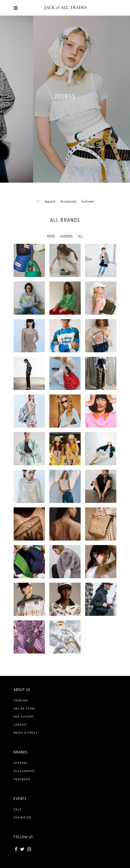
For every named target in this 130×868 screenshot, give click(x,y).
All (38, 201)
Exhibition (22, 817)
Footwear (88, 201)
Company (21, 700)
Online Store (25, 709)
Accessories (68, 201)
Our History (24, 717)
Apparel (50, 201)
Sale (18, 809)
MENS (51, 236)
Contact (20, 725)
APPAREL (21, 763)
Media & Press (26, 733)
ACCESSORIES (24, 771)
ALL (81, 236)
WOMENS (66, 236)
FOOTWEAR (22, 779)
